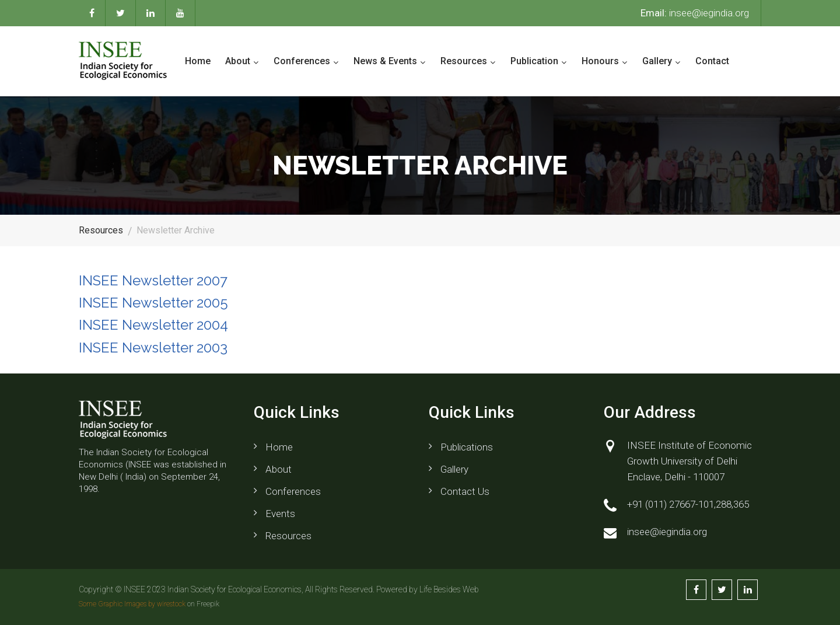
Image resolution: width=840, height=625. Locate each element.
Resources (464, 61)
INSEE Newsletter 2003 (153, 348)
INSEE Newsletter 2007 (153, 280)
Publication (534, 61)
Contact (712, 61)
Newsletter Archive (176, 230)
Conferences (302, 61)
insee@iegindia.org (695, 13)
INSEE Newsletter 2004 (153, 325)
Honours (600, 61)
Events (280, 514)
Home (198, 61)
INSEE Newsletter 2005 (153, 303)
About (238, 61)
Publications (467, 447)
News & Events (385, 61)
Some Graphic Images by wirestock (132, 604)
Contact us (465, 491)
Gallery (657, 61)
